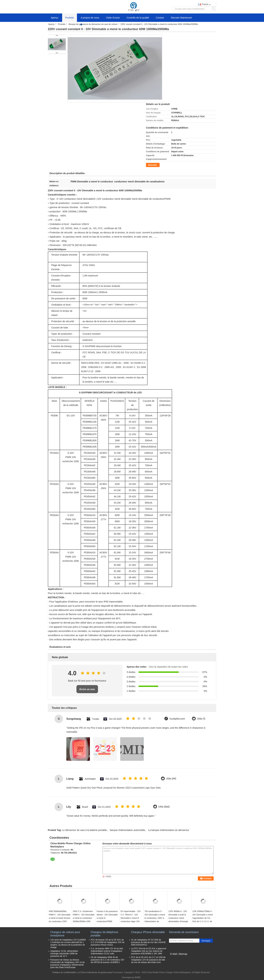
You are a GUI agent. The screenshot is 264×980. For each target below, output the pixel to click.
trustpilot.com (177, 719)
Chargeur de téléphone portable (104, 934)
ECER (138, 977)
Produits (69, 18)
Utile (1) (201, 719)
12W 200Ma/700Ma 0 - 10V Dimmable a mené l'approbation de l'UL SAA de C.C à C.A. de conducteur (203, 918)
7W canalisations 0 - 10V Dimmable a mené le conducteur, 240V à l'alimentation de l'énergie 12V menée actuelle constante (155, 920)
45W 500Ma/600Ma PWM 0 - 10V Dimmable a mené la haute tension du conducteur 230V (60, 916)
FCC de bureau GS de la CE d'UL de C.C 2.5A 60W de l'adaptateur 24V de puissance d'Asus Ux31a (108, 942)
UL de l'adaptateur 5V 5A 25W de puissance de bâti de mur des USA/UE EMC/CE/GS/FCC (148, 942)
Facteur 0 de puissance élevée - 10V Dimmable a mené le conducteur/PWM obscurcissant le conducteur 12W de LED (107, 921)
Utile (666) (164, 807)
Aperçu (55, 18)
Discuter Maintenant (181, 18)
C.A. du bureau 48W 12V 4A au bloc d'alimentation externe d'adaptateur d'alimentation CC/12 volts (107, 951)
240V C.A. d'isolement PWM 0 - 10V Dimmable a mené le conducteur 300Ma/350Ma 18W (84, 916)
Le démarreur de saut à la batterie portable (84, 830)
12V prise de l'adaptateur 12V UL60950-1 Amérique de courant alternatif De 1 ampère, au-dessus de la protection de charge (68, 944)
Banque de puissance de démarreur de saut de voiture (93, 24)
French (206, 4)
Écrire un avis (87, 689)
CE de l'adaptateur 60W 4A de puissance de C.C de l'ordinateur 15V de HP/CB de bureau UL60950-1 (107, 960)
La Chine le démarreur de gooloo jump (95, 972)
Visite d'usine (113, 18)
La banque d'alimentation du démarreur (169, 830)
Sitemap (183, 954)
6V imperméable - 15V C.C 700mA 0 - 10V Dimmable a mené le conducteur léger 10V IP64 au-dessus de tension (131, 920)
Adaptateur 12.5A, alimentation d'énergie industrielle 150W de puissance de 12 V (64, 954)
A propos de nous (90, 18)
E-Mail (174, 954)
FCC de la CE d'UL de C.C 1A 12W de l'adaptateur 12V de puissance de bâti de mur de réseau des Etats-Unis (148, 960)
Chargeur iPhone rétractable (148, 932)
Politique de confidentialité (64, 972)
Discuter (153, 165)
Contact (160, 18)
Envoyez (206, 941)
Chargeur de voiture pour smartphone (65, 934)
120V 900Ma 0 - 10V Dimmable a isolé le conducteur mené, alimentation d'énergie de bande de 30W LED (179, 918)
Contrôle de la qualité (138, 18)
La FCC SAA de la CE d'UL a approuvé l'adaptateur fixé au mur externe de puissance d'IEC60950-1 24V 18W (149, 951)
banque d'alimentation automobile (128, 830)
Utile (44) (171, 779)
